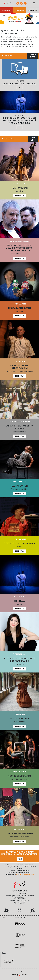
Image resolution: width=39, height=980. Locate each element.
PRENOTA (20, 196)
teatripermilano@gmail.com (25, 874)
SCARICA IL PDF (33, 139)
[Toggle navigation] (34, 3)
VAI (20, 859)
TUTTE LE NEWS (32, 56)
